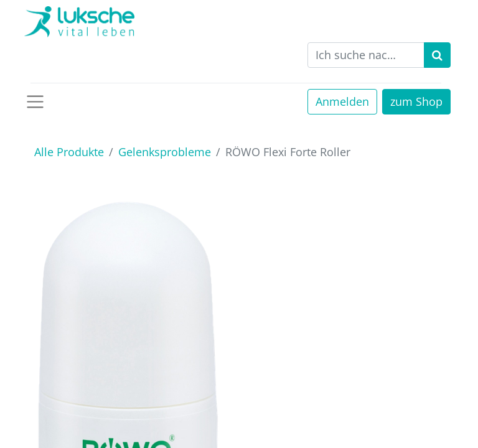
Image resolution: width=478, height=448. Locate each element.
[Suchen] (437, 55)
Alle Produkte (69, 152)
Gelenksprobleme (165, 152)
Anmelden (342, 101)
